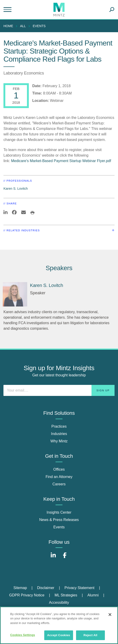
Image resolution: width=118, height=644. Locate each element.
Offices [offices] (59, 469)
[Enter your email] (59, 390)
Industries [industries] (59, 434)
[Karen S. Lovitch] (15, 294)
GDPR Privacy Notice (27, 595)
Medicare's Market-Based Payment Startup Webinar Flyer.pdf (61, 161)
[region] (59, 625)
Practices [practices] (59, 426)
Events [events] (59, 527)
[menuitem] (9, 26)
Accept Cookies (59, 635)
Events (39, 26)
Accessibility (59, 602)
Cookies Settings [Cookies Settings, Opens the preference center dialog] (23, 635)
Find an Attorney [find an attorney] (59, 477)
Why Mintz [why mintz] (59, 441)
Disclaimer (46, 588)
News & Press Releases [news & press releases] (59, 520)
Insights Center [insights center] (59, 512)
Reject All (90, 635)
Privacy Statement (80, 588)
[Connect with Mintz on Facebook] (65, 558)
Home (8, 26)
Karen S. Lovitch (16, 189)
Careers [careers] (59, 484)
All (23, 26)
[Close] (110, 615)
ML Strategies (66, 595)
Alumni (93, 595)
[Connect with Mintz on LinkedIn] (53, 558)
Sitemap (20, 588)
